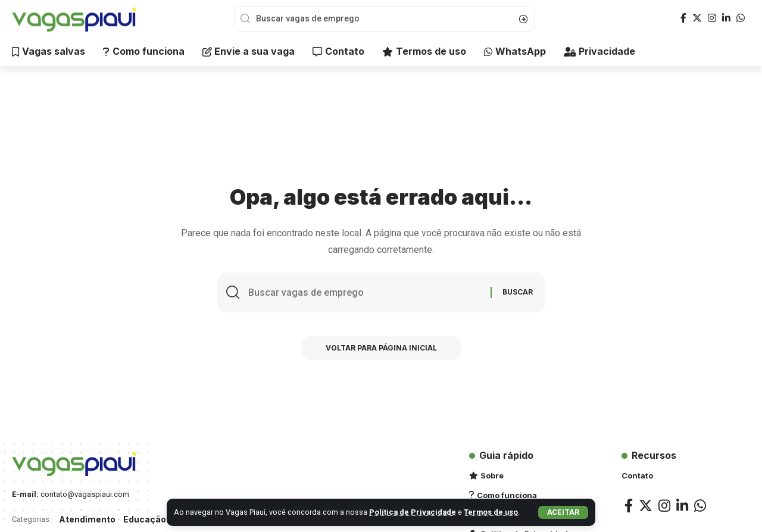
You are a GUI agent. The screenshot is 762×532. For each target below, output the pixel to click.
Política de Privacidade (413, 512)
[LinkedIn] (726, 18)
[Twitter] (697, 18)
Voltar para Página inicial (381, 348)
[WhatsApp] (741, 18)
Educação (145, 519)
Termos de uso (491, 512)
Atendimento (87, 519)
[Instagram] (712, 18)
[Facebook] (683, 18)
